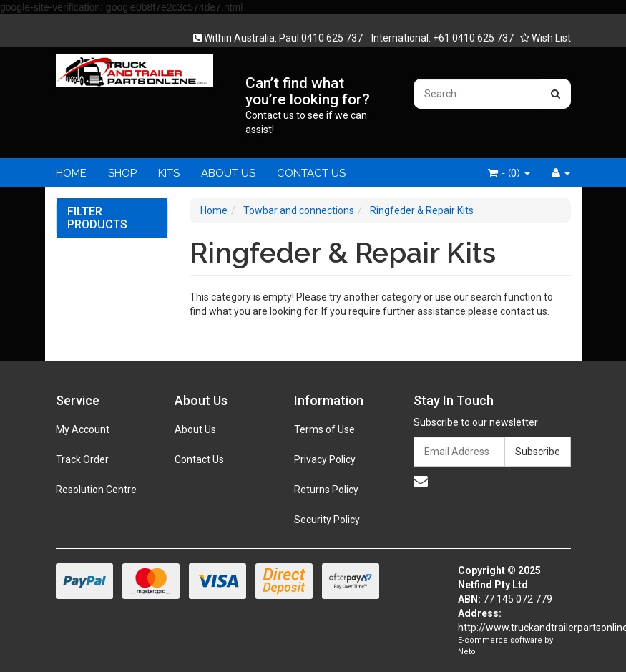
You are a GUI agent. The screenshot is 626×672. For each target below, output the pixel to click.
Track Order (82, 459)
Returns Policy (326, 490)
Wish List (546, 38)
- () (509, 173)
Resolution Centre (96, 490)
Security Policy (327, 520)
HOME (71, 173)
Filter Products (97, 218)
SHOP (122, 173)
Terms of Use (324, 429)
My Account (83, 429)
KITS (169, 173)
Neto (467, 652)
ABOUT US (228, 173)
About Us (195, 429)
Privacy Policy (325, 459)
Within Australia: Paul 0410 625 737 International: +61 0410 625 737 (358, 38)
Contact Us (199, 459)
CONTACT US (311, 173)
